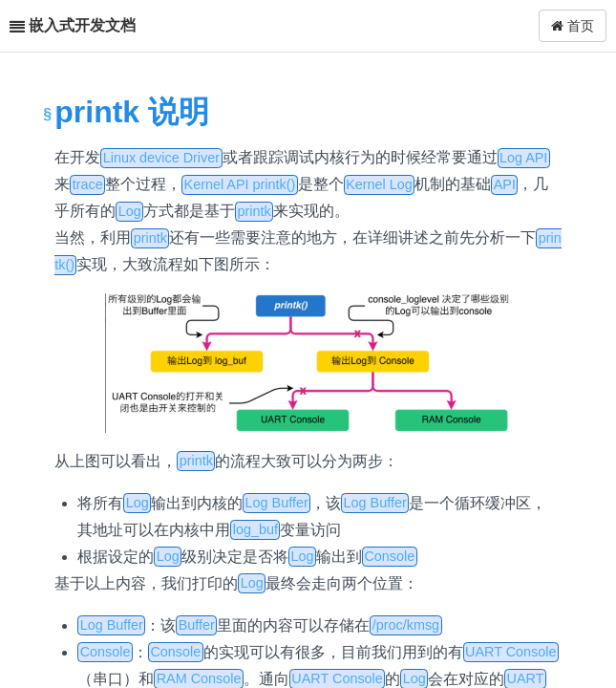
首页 (573, 26)
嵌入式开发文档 (82, 25)
